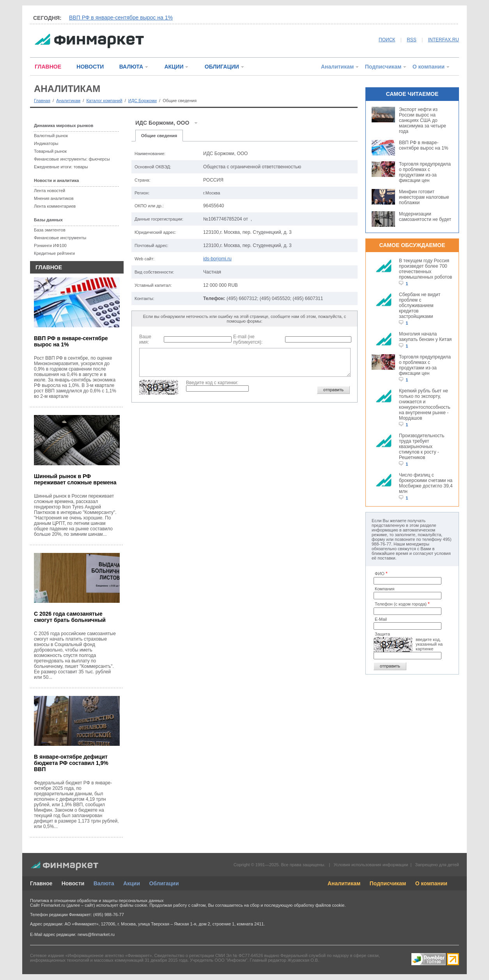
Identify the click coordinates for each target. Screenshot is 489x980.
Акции (132, 883)
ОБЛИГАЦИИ (222, 67)
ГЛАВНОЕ (48, 67)
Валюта (104, 883)
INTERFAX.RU (444, 40)
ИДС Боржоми (143, 101)
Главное (41, 883)
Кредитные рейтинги (54, 253)
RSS (412, 40)
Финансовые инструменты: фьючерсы (72, 159)
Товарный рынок (50, 151)
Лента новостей (50, 191)
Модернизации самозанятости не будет (425, 217)
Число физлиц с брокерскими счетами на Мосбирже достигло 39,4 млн (426, 483)
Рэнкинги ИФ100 (50, 245)
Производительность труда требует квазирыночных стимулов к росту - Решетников (422, 447)
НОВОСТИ (90, 67)
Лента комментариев (55, 206)
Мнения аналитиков (54, 198)
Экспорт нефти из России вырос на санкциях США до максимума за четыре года (423, 120)
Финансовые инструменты (60, 238)
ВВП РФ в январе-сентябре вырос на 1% (121, 18)
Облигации (164, 883)
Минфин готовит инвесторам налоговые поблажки (424, 197)
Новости (73, 883)
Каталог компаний (104, 101)
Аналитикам (337, 67)
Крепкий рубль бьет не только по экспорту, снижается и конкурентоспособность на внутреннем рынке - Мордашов (425, 404)
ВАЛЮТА (131, 67)
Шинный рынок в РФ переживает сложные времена (75, 479)
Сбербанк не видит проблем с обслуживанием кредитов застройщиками (420, 305)
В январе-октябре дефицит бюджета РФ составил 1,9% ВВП (71, 763)
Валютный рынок (51, 136)
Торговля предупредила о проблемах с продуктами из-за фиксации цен (425, 172)
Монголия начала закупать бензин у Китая (425, 337)
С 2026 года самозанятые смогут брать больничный (70, 617)
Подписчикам (383, 67)
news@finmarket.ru (96, 934)
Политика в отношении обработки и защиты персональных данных (97, 901)
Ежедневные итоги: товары (61, 167)
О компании (429, 67)
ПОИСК (387, 40)
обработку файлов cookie (319, 905)
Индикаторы (46, 143)
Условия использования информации (371, 865)
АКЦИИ (174, 67)
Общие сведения (159, 136)
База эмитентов (50, 230)
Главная (42, 101)
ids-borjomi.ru (217, 259)
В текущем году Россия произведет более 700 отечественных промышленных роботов (425, 269)
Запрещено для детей (437, 865)
